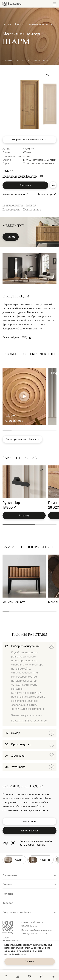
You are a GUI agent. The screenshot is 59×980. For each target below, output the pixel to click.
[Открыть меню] (54, 4)
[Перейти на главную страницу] (12, 4)
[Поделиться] (48, 74)
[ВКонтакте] (5, 843)
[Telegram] (13, 843)
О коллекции (8, 60)
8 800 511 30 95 (29, 926)
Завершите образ (40, 60)
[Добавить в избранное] (54, 74)
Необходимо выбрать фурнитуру (20, 176)
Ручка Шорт (12, 503)
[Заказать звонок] (53, 185)
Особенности (23, 60)
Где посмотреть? (47, 194)
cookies (25, 945)
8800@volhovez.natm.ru (34, 934)
